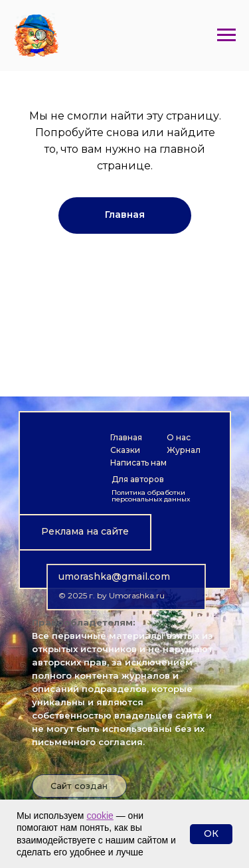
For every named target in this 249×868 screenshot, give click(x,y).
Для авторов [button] (138, 479)
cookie (100, 816)
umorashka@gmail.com (114, 576)
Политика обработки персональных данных (151, 496)
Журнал (184, 450)
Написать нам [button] (138, 463)
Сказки (125, 450)
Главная (126, 437)
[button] (85, 532)
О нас (179, 437)
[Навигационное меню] (226, 35)
